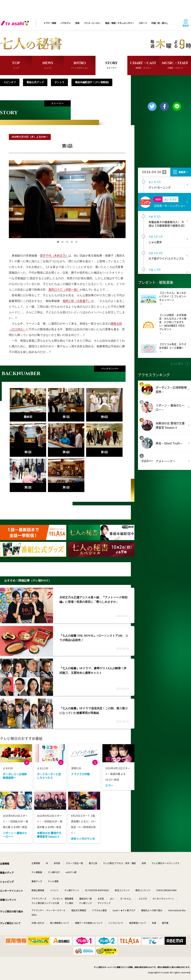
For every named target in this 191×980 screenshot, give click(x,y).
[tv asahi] (16, 23)
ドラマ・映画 (50, 23)
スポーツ (143, 23)
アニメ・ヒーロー (92, 23)
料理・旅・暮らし (160, 23)
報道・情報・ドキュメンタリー (120, 23)
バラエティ (66, 23)
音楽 (77, 23)
